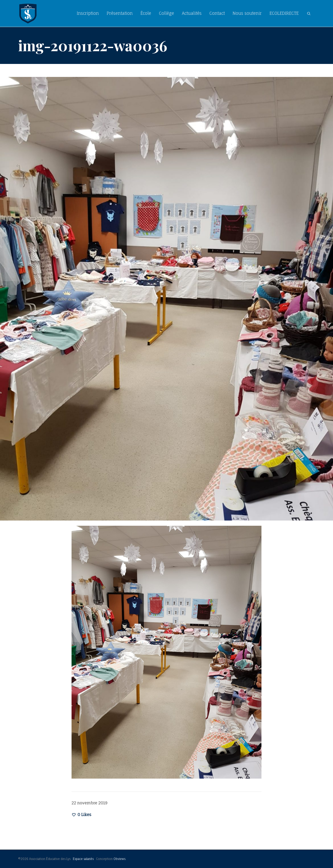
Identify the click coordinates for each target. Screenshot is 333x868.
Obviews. (120, 859)
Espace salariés (83, 859)
